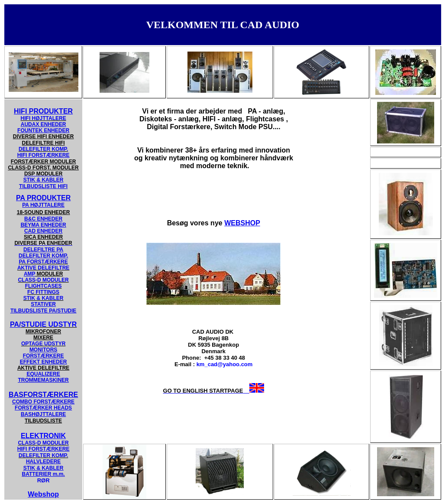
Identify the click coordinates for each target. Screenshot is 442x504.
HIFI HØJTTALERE (44, 118)
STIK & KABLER (44, 298)
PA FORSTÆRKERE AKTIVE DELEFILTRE (43, 265)
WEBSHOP (242, 223)
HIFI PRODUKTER (43, 111)
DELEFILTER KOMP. (43, 149)
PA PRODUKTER (43, 198)
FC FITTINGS (43, 292)
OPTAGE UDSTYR (43, 344)
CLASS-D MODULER (43, 280)
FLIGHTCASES (44, 286)
